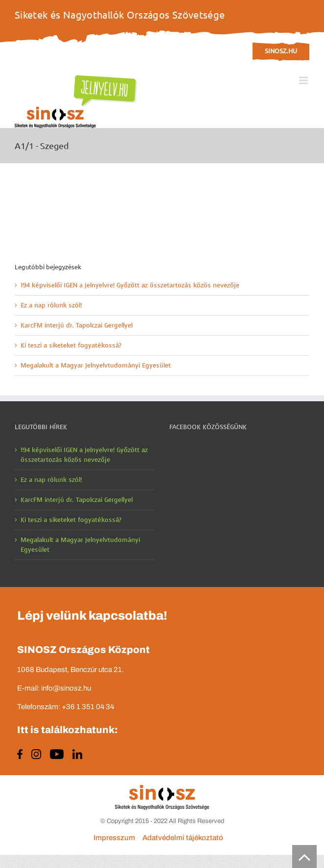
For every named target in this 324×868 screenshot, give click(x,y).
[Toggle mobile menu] (304, 80)
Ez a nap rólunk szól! (51, 305)
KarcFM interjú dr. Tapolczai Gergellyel (77, 325)
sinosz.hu (281, 51)
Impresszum (114, 838)
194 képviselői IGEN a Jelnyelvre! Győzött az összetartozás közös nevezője (130, 285)
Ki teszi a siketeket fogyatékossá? (71, 345)
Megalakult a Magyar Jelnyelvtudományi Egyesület (96, 365)
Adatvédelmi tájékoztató (183, 838)
